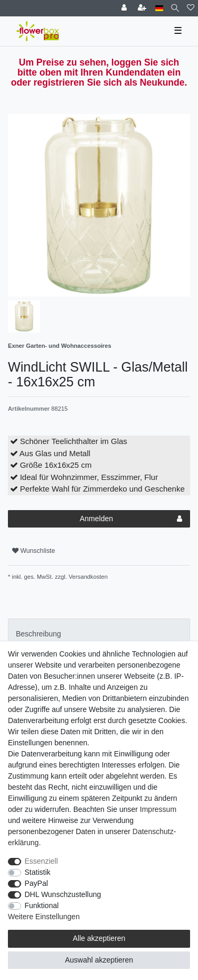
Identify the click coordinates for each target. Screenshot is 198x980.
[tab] (99, 634)
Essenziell (41, 861)
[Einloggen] (125, 8)
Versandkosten (87, 577)
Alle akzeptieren (99, 938)
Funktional (42, 905)
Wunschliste (34, 551)
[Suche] (175, 8)
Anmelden (131, 519)
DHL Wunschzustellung (63, 894)
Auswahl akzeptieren (99, 960)
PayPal (36, 883)
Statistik (38, 872)
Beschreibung (39, 634)
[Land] (159, 8)
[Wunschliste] (191, 8)
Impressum (158, 809)
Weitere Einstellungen (44, 917)
